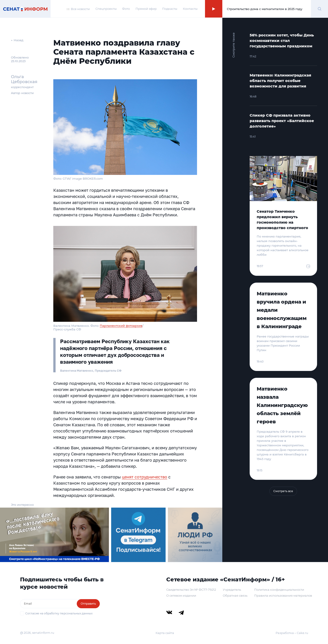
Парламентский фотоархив (121, 326)
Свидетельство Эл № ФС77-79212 (191, 590)
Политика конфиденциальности (279, 590)
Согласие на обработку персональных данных (59, 613)
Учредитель (232, 590)
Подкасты (170, 9)
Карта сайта (165, 633)
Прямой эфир (146, 9)
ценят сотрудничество (145, 477)
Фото (126, 9)
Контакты (190, 9)
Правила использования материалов (283, 595)
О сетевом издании (181, 595)
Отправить (88, 604)
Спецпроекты (106, 9)
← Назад (17, 40)
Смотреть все (283, 491)
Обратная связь (235, 595)
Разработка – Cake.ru (292, 633)
